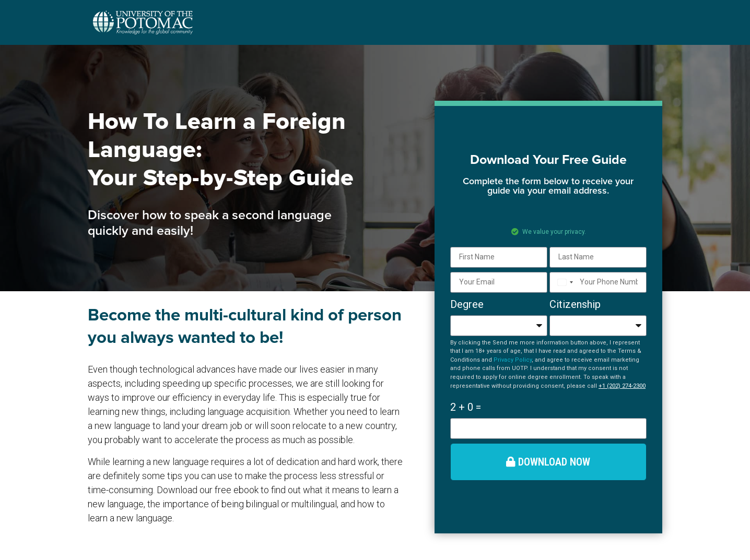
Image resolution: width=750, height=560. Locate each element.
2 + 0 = (466, 407)
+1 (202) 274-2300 (622, 386)
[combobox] (563, 282)
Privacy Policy (513, 360)
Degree (467, 304)
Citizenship (575, 304)
